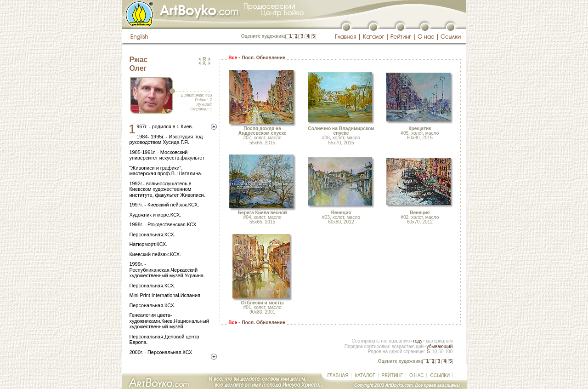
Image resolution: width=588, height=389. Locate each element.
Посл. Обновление (263, 58)
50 (441, 352)
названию (399, 341)
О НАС (416, 375)
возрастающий (407, 346)
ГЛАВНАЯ (338, 375)
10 (434, 352)
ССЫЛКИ (440, 375)
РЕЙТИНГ (392, 375)
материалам (439, 341)
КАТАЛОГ (365, 375)
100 (449, 352)
